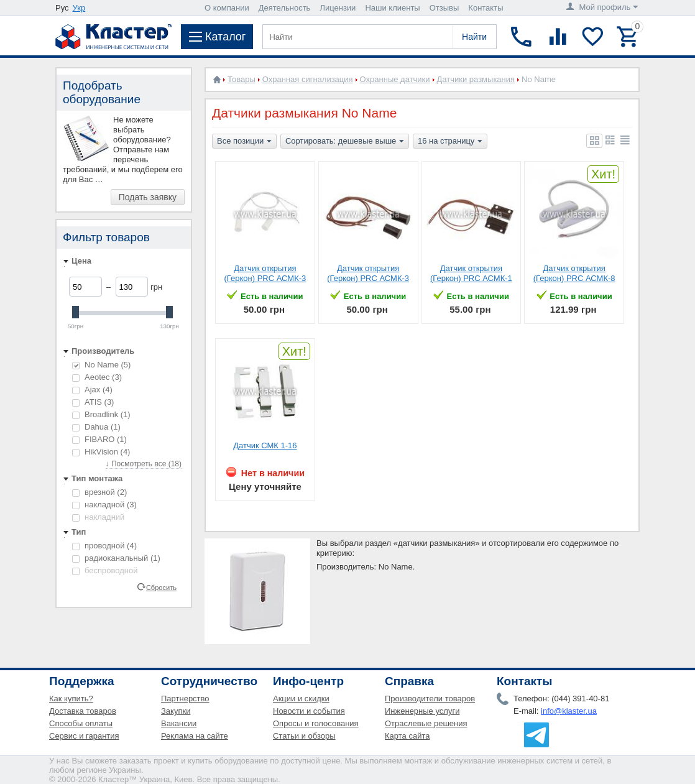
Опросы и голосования (316, 723)
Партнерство (185, 699)
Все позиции (244, 142)
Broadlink (101, 414)
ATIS (93, 402)
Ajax (92, 390)
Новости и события (309, 711)
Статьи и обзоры (304, 736)
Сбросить (161, 587)
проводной (104, 546)
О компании (227, 8)
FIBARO (99, 439)
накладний (98, 517)
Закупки (176, 711)
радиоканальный (116, 558)
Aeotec (97, 377)
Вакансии (179, 723)
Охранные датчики (395, 79)
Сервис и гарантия (84, 736)
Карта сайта (407, 736)
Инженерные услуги (422, 711)
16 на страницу (450, 142)
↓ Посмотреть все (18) (144, 464)
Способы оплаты (81, 723)
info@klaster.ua (569, 711)
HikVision (101, 452)
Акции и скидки (301, 699)
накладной (104, 505)
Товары (242, 79)
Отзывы (444, 8)
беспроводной (105, 570)
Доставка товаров (83, 711)
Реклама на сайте (195, 736)
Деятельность (285, 8)
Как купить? (71, 699)
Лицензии (338, 8)
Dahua (96, 427)
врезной (99, 492)
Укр (79, 8)
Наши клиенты (392, 8)
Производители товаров (430, 699)
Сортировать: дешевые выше (345, 142)
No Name (101, 365)
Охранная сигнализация (308, 79)
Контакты (486, 8)
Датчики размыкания (476, 79)
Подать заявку (148, 197)
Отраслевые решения (426, 723)
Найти (474, 37)
